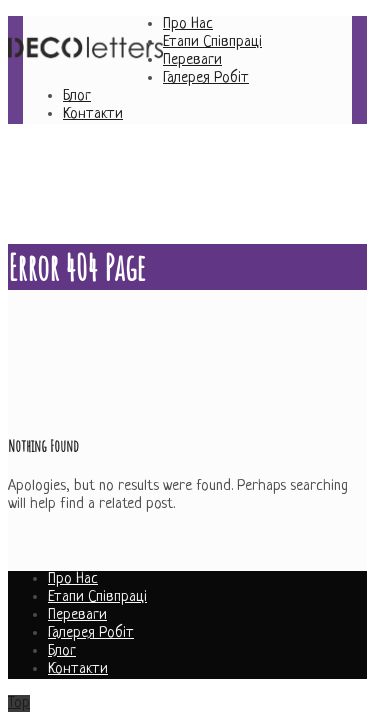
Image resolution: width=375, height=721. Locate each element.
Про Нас (188, 24)
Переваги (192, 60)
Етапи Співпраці (212, 42)
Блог (77, 96)
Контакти (93, 114)
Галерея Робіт (206, 78)
